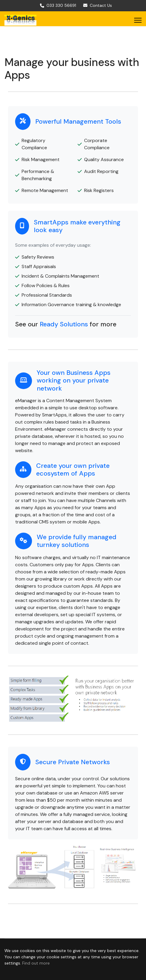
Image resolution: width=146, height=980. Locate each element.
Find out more (36, 963)
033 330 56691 (61, 5)
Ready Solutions (64, 324)
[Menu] (138, 20)
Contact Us (101, 5)
